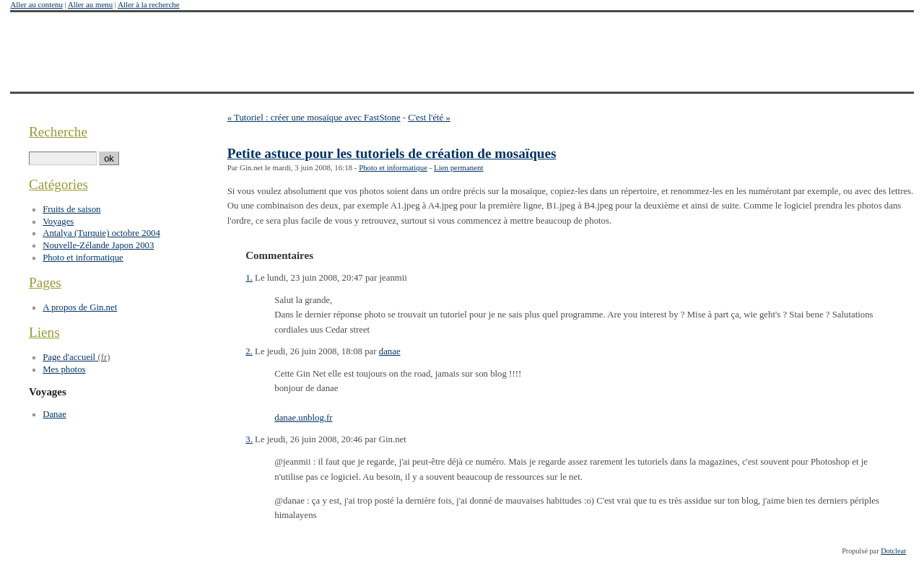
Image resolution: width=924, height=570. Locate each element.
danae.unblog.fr (303, 418)
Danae (55, 414)
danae (390, 351)
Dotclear (893, 551)
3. (249, 439)
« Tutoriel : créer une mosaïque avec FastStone (314, 118)
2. (249, 351)
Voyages (58, 222)
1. (249, 278)
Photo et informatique (393, 167)
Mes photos (64, 369)
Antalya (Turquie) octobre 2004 (101, 233)
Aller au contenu (36, 4)
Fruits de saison (71, 209)
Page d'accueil (69, 357)
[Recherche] (63, 158)
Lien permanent (459, 167)
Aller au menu (90, 4)
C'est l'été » (429, 118)
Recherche (58, 132)
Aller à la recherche (148, 4)
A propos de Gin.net (80, 307)
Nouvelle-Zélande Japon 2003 (98, 245)
